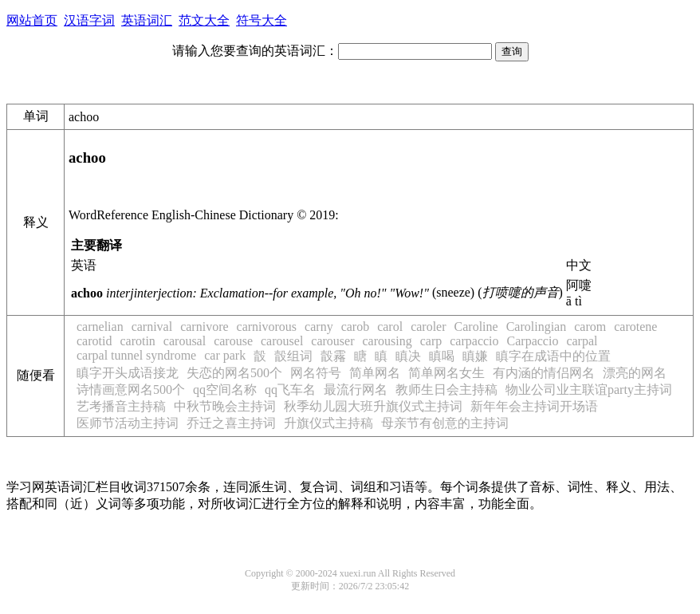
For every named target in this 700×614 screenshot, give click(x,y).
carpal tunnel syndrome (136, 355)
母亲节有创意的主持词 (445, 423)
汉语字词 (89, 20)
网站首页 (32, 20)
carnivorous (267, 327)
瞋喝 (442, 356)
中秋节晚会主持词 (225, 406)
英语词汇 (147, 20)
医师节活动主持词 (128, 423)
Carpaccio (533, 341)
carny (319, 327)
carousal (185, 341)
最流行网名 (356, 390)
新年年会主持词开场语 (534, 406)
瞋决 (408, 356)
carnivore (204, 327)
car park (225, 355)
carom (590, 327)
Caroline (476, 327)
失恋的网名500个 (234, 373)
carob (356, 327)
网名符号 (316, 373)
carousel (282, 341)
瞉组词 (293, 356)
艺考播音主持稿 (121, 406)
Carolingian (537, 327)
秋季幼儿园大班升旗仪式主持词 (373, 406)
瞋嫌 (475, 356)
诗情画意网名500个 (131, 390)
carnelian (100, 327)
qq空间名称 (225, 390)
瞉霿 (333, 356)
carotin (137, 341)
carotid (94, 341)
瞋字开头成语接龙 (128, 373)
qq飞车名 (290, 390)
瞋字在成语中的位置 (553, 356)
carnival (152, 327)
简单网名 (375, 373)
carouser (332, 341)
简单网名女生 (446, 373)
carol (390, 327)
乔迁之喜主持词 (231, 423)
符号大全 (262, 20)
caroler (428, 327)
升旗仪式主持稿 (328, 423)
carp (431, 341)
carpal (582, 341)
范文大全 (204, 20)
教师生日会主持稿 (446, 390)
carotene (635, 327)
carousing (387, 341)
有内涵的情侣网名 (544, 373)
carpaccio (474, 341)
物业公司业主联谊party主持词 (589, 390)
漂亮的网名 (635, 373)
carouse (233, 341)
